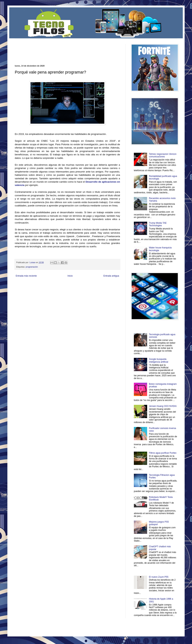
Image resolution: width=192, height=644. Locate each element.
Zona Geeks (104, 284)
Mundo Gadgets (89, 288)
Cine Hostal (77, 288)
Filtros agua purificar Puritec (163, 453)
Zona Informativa (22, 284)
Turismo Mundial (53, 291)
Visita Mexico (77, 291)
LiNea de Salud (47, 284)
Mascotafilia (25, 291)
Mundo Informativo (38, 291)
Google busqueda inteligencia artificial (159, 360)
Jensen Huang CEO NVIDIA (163, 406)
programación (32, 267)
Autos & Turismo (102, 288)
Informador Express (62, 284)
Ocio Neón (29, 288)
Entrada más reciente (26, 276)
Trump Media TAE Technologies (158, 224)
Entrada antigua (111, 276)
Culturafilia (103, 291)
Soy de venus (39, 288)
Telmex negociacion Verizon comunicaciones (163, 155)
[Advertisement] (58, 50)
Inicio (70, 276)
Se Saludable (66, 291)
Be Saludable (35, 284)
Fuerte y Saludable (53, 288)
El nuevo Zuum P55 (159, 577)
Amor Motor (112, 291)
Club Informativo (77, 284)
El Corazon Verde (91, 291)
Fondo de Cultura (91, 284)
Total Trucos (66, 288)
